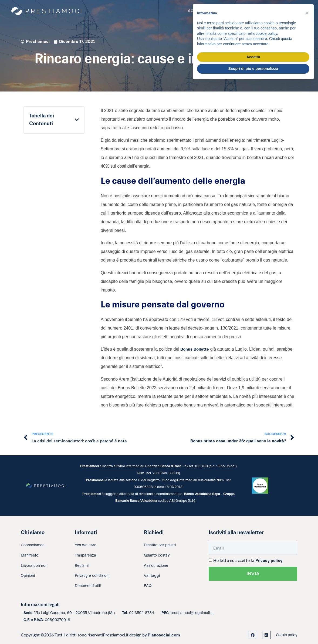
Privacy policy (269, 561)
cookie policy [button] (266, 33)
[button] (77, 120)
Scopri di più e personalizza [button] (253, 69)
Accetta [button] (253, 57)
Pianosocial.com (164, 635)
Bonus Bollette (195, 349)
